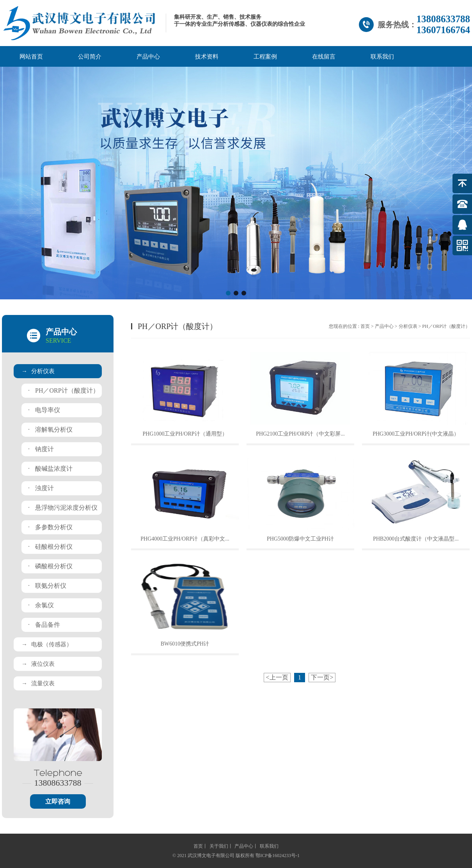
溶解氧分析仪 (50, 430)
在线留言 (324, 57)
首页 (365, 326)
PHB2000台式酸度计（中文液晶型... (416, 539)
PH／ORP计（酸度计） (64, 390)
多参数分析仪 (50, 527)
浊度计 (41, 488)
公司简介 (90, 57)
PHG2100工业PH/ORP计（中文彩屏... (300, 434)
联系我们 (382, 57)
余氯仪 (41, 605)
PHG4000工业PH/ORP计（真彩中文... (185, 539)
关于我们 (219, 846)
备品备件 (44, 625)
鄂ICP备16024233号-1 (278, 856)
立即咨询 (58, 801)
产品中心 (148, 57)
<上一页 (277, 677)
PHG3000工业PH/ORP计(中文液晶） (416, 434)
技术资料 (207, 57)
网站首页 (31, 57)
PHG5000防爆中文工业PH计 (300, 539)
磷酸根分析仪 (50, 566)
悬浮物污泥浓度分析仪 (63, 508)
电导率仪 (44, 410)
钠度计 (41, 449)
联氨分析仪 (47, 586)
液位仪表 (38, 664)
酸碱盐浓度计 (50, 469)
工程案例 (265, 57)
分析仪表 (38, 371)
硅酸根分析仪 (50, 547)
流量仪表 (38, 683)
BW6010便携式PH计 (185, 644)
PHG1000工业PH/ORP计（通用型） (185, 434)
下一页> (322, 677)
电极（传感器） (47, 644)
